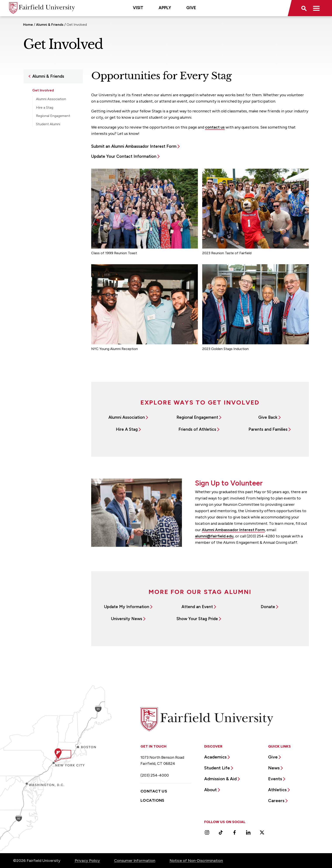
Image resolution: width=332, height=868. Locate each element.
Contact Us (154, 791)
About (210, 790)
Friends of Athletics (197, 429)
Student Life (217, 768)
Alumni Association (51, 99)
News (274, 768)
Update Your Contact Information (124, 156)
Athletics (277, 790)
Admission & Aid (220, 779)
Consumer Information (135, 861)
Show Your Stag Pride (197, 619)
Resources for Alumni (50, 147)
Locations (152, 800)
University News (127, 619)
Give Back (268, 417)
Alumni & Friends (50, 25)
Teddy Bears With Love (54, 137)
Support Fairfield (46, 155)
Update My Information (127, 607)
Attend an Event (197, 607)
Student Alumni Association (48, 126)
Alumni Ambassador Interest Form (233, 530)
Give (191, 8)
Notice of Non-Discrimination (196, 861)
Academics (215, 757)
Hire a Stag (45, 107)
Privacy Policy (87, 861)
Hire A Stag (127, 429)
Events (275, 779)
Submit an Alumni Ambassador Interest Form (134, 146)
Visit (138, 8)
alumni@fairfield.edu (214, 536)
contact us (215, 127)
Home (28, 25)
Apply (165, 8)
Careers (276, 801)
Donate (268, 607)
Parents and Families (268, 429)
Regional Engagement (53, 116)
